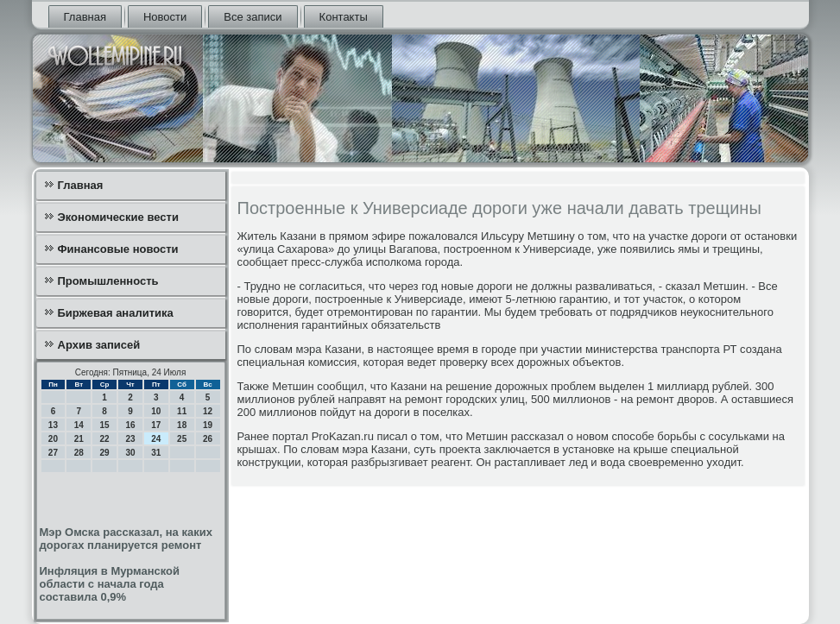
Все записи (253, 17)
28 (79, 453)
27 (53, 453)
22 (105, 439)
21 (79, 439)
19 (208, 425)
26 (208, 439)
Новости (165, 17)
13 (53, 425)
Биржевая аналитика (116, 313)
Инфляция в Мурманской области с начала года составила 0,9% (110, 584)
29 (105, 453)
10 (156, 411)
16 (130, 425)
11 (182, 411)
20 (53, 439)
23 (130, 439)
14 (79, 425)
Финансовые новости (118, 249)
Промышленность (108, 281)
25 (182, 439)
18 (182, 425)
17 (156, 425)
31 (156, 453)
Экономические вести (118, 217)
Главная (85, 17)
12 (208, 411)
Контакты (344, 17)
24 (156, 439)
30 (130, 453)
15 (105, 425)
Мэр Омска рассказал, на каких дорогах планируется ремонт (126, 539)
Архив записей (99, 345)
